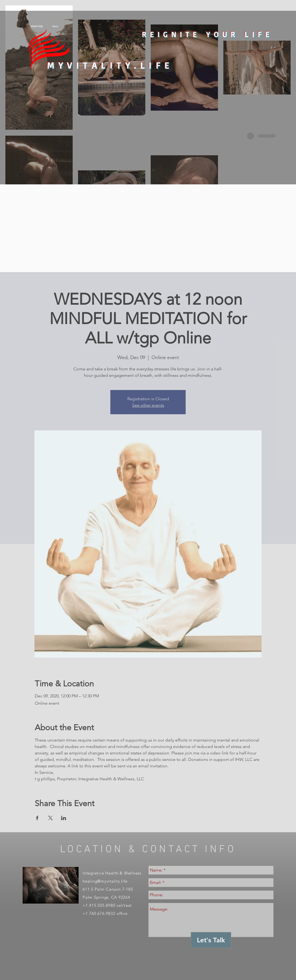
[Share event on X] (50, 818)
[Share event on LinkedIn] (64, 818)
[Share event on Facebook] (37, 818)
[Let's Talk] (211, 940)
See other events (148, 405)
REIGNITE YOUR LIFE (207, 34)
